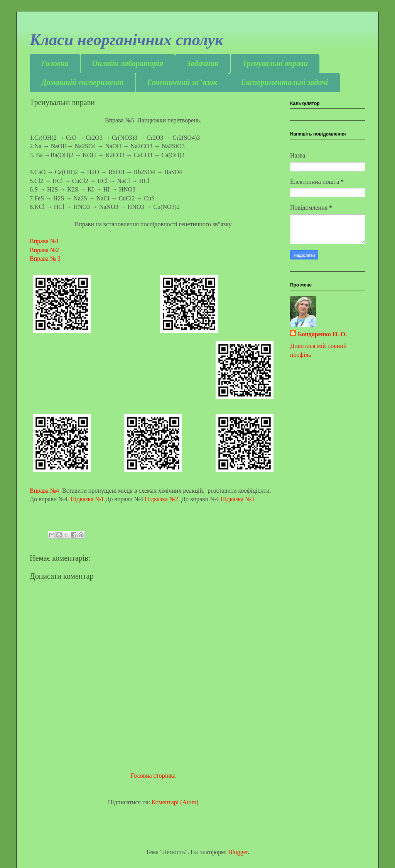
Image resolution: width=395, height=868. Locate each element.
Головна (55, 63)
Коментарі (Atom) (175, 802)
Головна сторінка (153, 776)
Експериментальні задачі (284, 82)
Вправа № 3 (46, 259)
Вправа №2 (44, 250)
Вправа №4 (45, 491)
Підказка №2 (161, 499)
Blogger (238, 852)
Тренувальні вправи (275, 63)
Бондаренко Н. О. (322, 334)
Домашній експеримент (83, 82)
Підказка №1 (87, 499)
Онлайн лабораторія (128, 63)
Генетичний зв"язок (182, 82)
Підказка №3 (237, 499)
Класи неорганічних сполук (127, 40)
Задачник (203, 63)
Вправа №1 (47, 241)
